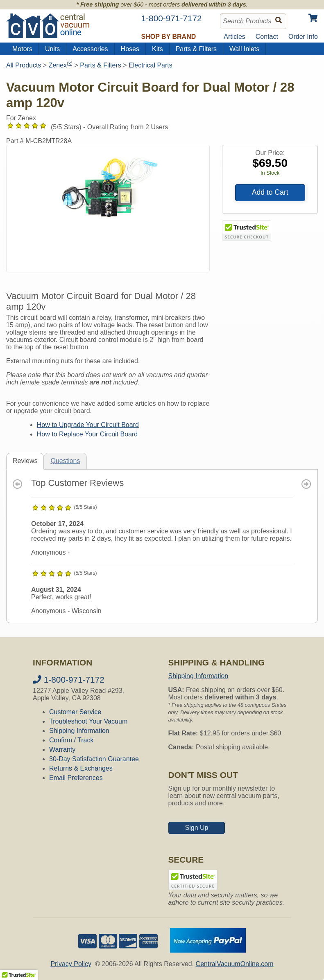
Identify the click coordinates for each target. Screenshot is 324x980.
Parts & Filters (196, 49)
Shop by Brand (169, 37)
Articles (234, 37)
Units (52, 49)
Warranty (62, 750)
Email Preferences (76, 778)
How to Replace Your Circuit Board (87, 434)
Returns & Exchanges (81, 768)
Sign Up (197, 828)
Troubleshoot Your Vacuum (88, 721)
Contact (267, 37)
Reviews (25, 461)
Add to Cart (270, 192)
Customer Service (75, 712)
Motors (22, 49)
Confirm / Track (71, 740)
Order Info (303, 37)
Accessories (90, 49)
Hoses (130, 49)
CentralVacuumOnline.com (235, 964)
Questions (65, 461)
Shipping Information (79, 731)
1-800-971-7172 (69, 680)
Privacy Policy (71, 964)
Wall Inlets (244, 49)
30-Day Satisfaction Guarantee (94, 759)
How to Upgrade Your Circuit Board (88, 425)
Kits (157, 49)
